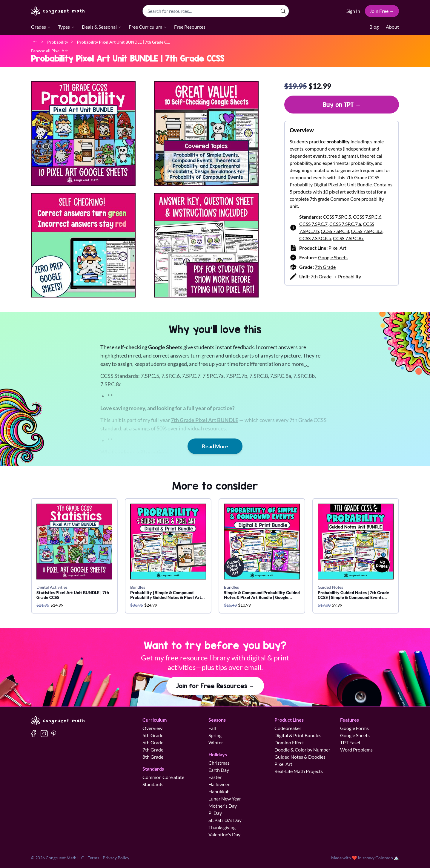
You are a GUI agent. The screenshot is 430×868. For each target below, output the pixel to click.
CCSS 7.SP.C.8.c (349, 238)
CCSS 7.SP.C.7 (313, 224)
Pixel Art (337, 248)
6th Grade (153, 742)
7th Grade (325, 267)
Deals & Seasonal (102, 27)
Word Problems (356, 750)
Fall (212, 728)
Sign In (353, 11)
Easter (215, 777)
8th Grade (153, 757)
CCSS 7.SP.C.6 (367, 217)
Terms (93, 858)
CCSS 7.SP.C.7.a (345, 224)
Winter (216, 742)
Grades (41, 27)
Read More (215, 446)
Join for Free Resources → (215, 686)
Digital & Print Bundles (298, 735)
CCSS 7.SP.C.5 (337, 217)
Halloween (219, 784)
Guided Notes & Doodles (300, 757)
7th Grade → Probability (336, 276)
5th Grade (153, 735)
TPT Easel (350, 742)
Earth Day (219, 770)
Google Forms (354, 728)
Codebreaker (288, 728)
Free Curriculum (148, 27)
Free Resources (190, 27)
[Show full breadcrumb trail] (35, 42)
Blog (374, 27)
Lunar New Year (225, 799)
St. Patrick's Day (225, 820)
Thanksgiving (222, 827)
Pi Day (215, 813)
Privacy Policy (116, 858)
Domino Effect (289, 742)
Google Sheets (333, 257)
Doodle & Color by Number (302, 750)
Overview (152, 728)
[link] (124, 42)
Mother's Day (223, 806)
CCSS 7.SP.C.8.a (367, 231)
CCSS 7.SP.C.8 (335, 231)
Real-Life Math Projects (299, 771)
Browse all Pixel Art (49, 51)
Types (66, 27)
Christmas (219, 763)
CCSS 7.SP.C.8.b (315, 238)
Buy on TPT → (342, 105)
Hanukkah (219, 791)
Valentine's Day (224, 834)
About (392, 27)
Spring (215, 735)
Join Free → (382, 11)
